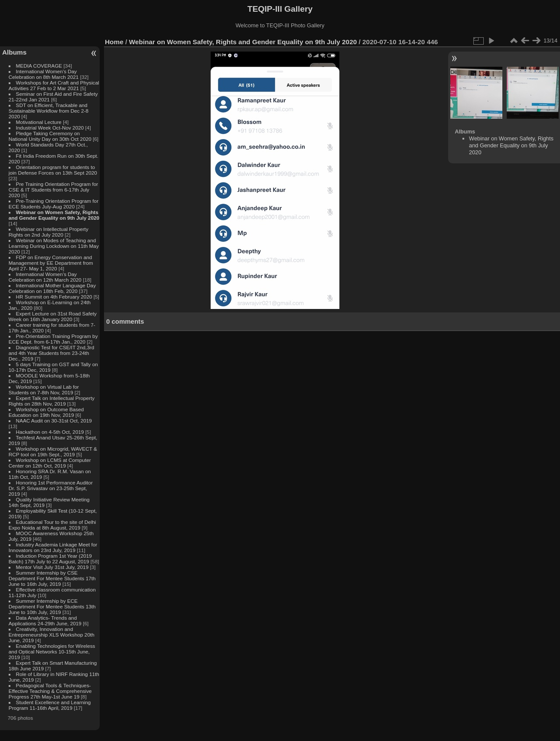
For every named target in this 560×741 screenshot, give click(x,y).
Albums (14, 52)
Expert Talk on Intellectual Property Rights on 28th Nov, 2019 (52, 401)
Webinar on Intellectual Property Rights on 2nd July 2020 (49, 232)
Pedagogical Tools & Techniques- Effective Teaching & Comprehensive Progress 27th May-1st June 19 (50, 691)
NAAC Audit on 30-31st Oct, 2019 (54, 421)
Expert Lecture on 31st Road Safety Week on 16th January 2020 (53, 316)
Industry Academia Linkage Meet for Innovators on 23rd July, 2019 (53, 547)
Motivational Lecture (39, 122)
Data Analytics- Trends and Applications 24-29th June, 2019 (45, 621)
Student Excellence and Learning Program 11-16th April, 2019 (50, 705)
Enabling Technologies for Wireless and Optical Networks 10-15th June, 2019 (52, 652)
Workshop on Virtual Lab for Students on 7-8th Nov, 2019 (44, 390)
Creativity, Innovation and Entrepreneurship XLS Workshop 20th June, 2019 (52, 635)
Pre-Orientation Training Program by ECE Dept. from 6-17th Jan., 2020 (53, 339)
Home (114, 42)
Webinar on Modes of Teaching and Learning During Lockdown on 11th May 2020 (54, 246)
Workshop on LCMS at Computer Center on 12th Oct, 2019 (50, 463)
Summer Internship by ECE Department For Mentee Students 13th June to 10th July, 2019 (52, 606)
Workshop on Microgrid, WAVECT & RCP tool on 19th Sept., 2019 (53, 452)
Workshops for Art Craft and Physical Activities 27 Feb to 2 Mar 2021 (54, 85)
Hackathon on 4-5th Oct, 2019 (50, 432)
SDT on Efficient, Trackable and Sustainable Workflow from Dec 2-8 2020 (49, 111)
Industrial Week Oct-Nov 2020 (50, 128)
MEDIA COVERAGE (39, 66)
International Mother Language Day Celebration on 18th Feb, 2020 (52, 288)
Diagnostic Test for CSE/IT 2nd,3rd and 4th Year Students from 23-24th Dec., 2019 (51, 353)
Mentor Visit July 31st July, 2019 (53, 567)
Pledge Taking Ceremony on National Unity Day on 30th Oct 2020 (50, 136)
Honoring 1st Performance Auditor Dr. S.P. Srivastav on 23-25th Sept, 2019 (51, 488)
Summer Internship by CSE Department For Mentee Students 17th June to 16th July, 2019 (52, 578)
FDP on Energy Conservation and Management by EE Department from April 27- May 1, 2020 (51, 263)
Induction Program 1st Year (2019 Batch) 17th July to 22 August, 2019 (50, 559)
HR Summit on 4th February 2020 (54, 297)
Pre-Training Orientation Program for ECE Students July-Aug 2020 (54, 204)
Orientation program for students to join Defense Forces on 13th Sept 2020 (53, 170)
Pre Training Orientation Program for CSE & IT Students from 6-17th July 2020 (53, 190)
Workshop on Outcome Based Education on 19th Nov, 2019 (46, 412)
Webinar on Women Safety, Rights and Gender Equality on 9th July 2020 (54, 215)
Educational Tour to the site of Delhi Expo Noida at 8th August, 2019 (52, 525)
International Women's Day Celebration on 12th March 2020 (45, 277)
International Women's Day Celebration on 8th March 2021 (44, 74)
